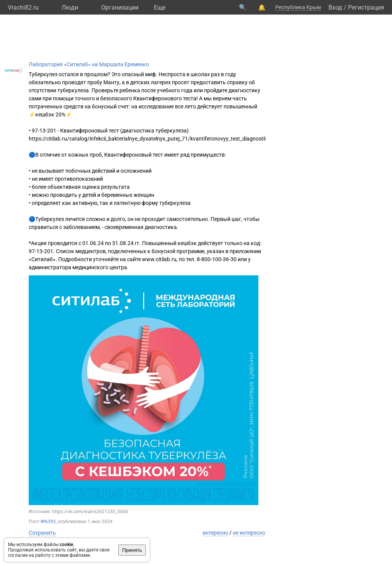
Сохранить (42, 533)
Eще (160, 7)
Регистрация (366, 7)
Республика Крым (298, 7)
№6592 (48, 522)
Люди (70, 7)
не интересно (249, 533)
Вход (335, 7)
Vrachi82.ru (23, 7)
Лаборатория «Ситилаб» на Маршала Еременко (89, 64)
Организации (120, 7)
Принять (132, 550)
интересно (215, 533)
